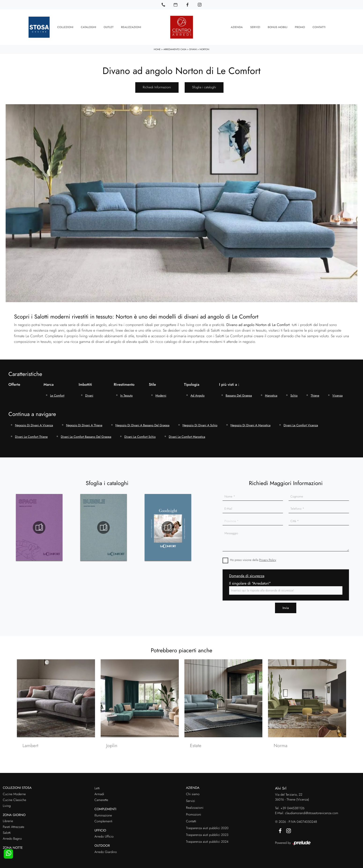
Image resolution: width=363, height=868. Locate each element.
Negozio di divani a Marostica (251, 422)
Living (7, 803)
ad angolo (198, 393)
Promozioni (194, 812)
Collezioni (65, 26)
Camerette (101, 797)
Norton (204, 46)
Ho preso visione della (253, 557)
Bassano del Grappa (239, 393)
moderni (161, 393)
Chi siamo (193, 791)
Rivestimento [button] (124, 382)
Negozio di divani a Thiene (84, 422)
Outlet (109, 26)
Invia (286, 605)
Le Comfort (57, 393)
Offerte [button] (14, 382)
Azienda (237, 26)
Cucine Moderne (14, 791)
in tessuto (126, 393)
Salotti (7, 830)
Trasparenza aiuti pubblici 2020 (207, 825)
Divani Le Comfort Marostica (187, 434)
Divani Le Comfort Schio (140, 434)
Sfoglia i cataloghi (204, 85)
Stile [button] (152, 382)
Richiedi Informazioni (157, 85)
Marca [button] (49, 382)
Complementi (103, 819)
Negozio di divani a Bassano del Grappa (142, 422)
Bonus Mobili (278, 26)
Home (157, 46)
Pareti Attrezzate (13, 824)
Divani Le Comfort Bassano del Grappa (86, 434)
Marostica (271, 393)
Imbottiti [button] (85, 382)
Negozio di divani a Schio (200, 422)
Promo (300, 26)
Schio (294, 393)
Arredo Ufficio (104, 834)
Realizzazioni (131, 26)
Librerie (8, 819)
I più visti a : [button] (229, 382)
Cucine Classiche (15, 797)
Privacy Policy (268, 557)
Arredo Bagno (12, 836)
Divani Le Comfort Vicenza (301, 422)
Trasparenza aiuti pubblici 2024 (207, 839)
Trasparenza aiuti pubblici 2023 (207, 832)
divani (89, 393)
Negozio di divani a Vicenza (34, 422)
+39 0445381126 (292, 805)
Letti (97, 786)
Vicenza (337, 393)
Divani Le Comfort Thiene (31, 434)
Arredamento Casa (175, 46)
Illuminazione (103, 813)
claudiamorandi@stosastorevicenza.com (312, 810)
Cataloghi (88, 26)
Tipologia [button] (192, 382)
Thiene (315, 393)
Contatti (319, 26)
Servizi (255, 26)
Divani (193, 46)
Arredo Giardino (105, 849)
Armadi (99, 791)
